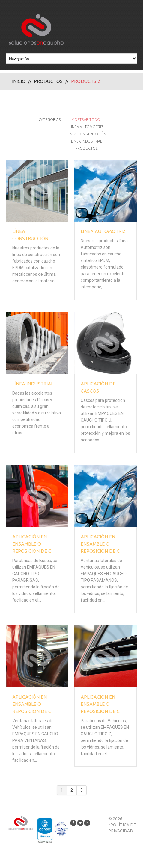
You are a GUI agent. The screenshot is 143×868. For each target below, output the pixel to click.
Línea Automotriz (103, 231)
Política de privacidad (122, 828)
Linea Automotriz (86, 127)
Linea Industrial (86, 141)
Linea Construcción (86, 134)
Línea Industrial (33, 384)
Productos (48, 81)
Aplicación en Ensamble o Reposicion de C (32, 544)
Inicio (19, 81)
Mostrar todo (86, 120)
